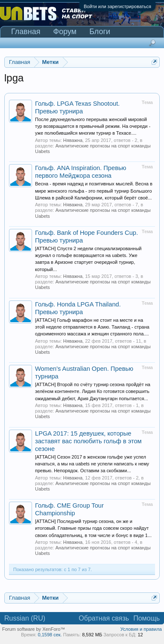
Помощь (146, 618)
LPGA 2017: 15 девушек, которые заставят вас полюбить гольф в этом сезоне (88, 441)
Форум (65, 32)
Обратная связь (104, 618)
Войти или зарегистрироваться (117, 6)
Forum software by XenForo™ (34, 629)
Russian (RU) (25, 618)
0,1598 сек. (50, 635)
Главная (26, 32)
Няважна (73, 140)
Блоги (100, 32)
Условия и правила (141, 629)
